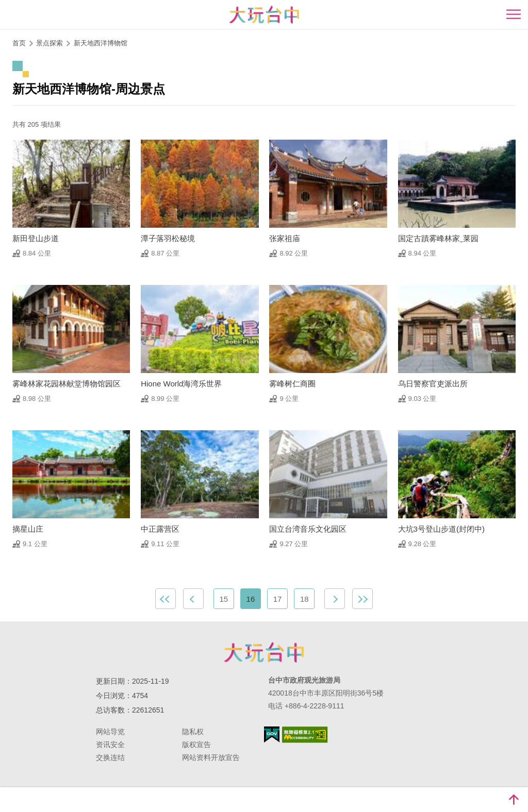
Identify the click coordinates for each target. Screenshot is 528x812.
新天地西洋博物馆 (101, 43)
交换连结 (110, 757)
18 (304, 599)
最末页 (362, 599)
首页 (19, 43)
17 (278, 599)
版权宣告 (196, 745)
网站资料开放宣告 (211, 757)
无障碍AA (305, 735)
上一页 (193, 599)
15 (224, 599)
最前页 (166, 599)
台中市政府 (264, 652)
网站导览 (110, 732)
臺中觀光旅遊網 (264, 15)
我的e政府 (272, 734)
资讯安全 (110, 745)
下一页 (335, 599)
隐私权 (193, 732)
